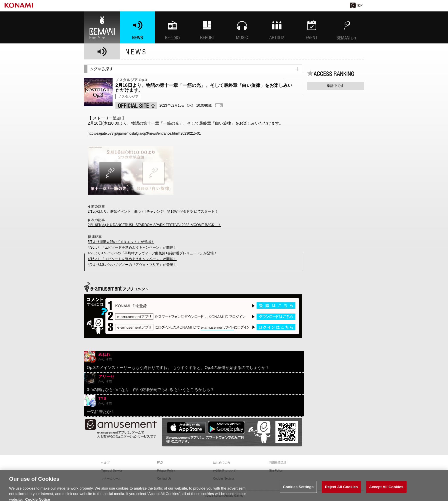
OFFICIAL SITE (136, 105)
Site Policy (276, 471)
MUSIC (242, 27)
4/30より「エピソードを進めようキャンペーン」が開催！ (132, 247)
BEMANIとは (347, 27)
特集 (207, 27)
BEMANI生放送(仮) (172, 27)
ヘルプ (105, 463)
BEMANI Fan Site (102, 27)
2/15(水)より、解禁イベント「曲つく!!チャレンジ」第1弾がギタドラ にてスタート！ (153, 211)
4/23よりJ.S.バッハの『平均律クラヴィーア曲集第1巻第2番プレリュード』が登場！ (152, 253)
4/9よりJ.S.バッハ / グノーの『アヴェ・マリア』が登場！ (132, 265)
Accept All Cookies (386, 489)
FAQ (160, 463)
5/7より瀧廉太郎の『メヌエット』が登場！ (121, 242)
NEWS (137, 27)
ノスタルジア (128, 97)
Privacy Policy (166, 471)
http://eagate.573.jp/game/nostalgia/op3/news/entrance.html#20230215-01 (144, 133)
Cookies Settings (298, 489)
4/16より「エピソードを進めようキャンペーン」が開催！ (132, 259)
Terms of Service (112, 471)
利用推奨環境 (278, 463)
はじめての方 (222, 463)
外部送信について (225, 471)
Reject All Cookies (341, 489)
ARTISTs (277, 27)
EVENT (312, 27)
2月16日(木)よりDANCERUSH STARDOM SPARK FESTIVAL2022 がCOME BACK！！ (154, 225)
